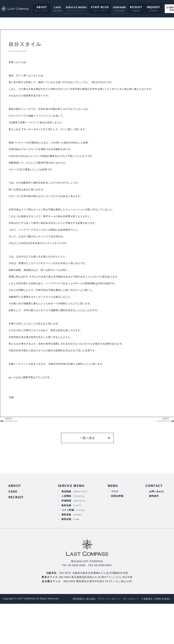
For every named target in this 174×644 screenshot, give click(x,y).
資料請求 (153, 529)
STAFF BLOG (97, 7)
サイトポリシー (128, 635)
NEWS (112, 518)
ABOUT (40, 7)
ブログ (114, 524)
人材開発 (66, 529)
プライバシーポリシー (104, 635)
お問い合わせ (156, 524)
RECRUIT (132, 7)
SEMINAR (116, 7)
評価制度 (66, 534)
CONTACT (154, 518)
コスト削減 (68, 545)
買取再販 (66, 550)
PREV (9, 451)
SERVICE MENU (74, 7)
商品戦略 (66, 524)
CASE (55, 7)
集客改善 (66, 539)
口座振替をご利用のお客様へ (81, 639)
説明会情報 (117, 529)
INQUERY (149, 7)
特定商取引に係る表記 (77, 635)
